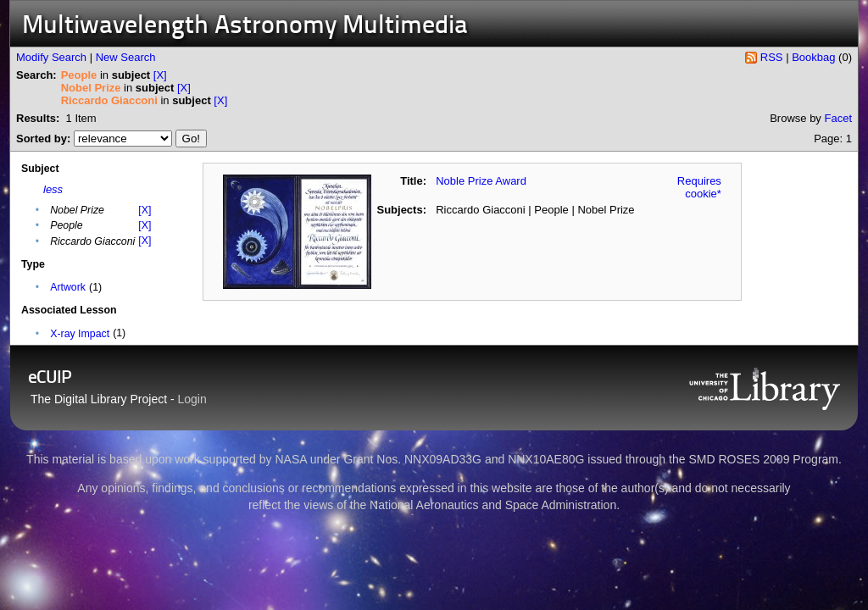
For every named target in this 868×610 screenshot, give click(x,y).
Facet (838, 118)
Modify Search (51, 57)
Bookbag (813, 57)
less (53, 189)
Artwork (68, 287)
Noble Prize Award (481, 181)
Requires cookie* (699, 187)
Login (192, 399)
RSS (772, 57)
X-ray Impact (80, 334)
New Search (126, 57)
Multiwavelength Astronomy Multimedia (245, 27)
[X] (160, 75)
